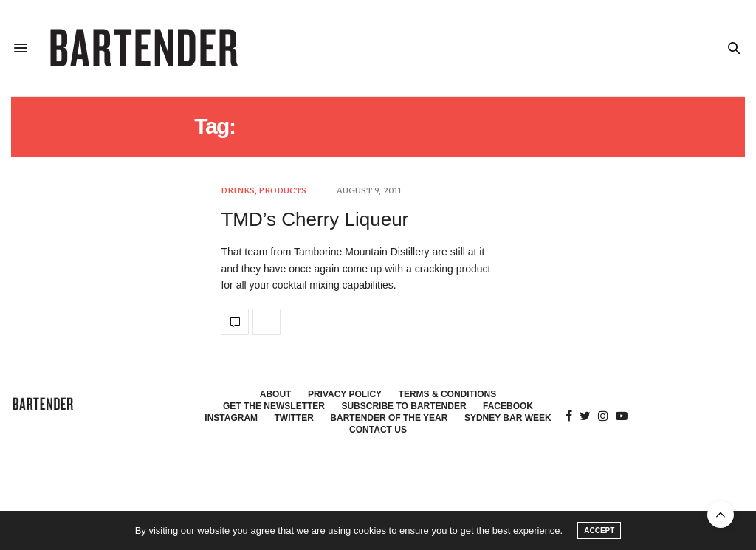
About (276, 394)
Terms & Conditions (448, 394)
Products (282, 191)
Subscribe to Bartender (403, 406)
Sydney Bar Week (508, 418)
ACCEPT (599, 530)
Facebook (508, 406)
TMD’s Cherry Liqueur (315, 219)
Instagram (231, 418)
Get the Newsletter (274, 406)
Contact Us (378, 430)
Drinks (238, 191)
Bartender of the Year (389, 418)
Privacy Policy (345, 394)
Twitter (294, 418)
